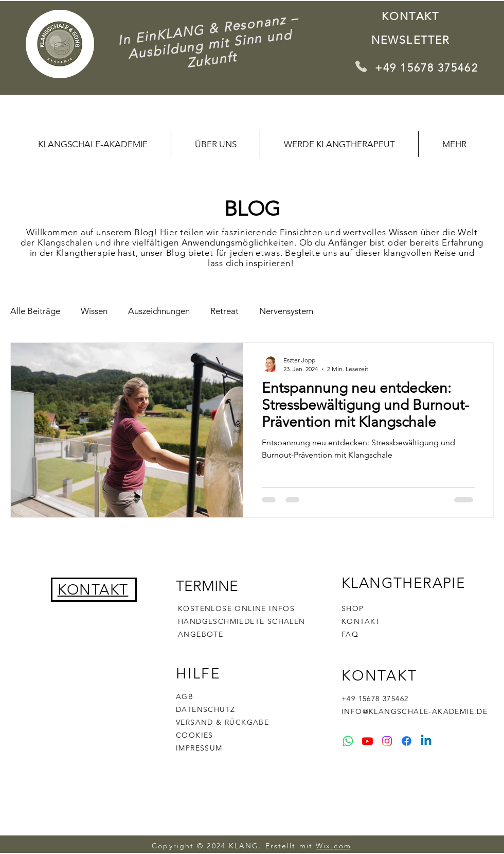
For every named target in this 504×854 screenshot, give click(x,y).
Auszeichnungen (159, 311)
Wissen (94, 311)
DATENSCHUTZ (205, 709)
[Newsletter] (411, 40)
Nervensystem (286, 311)
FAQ (350, 634)
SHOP (353, 608)
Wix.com (334, 846)
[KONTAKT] (411, 16)
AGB (185, 696)
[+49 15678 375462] (429, 67)
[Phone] (361, 66)
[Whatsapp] (348, 741)
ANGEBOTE (201, 634)
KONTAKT (361, 621)
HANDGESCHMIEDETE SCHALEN (242, 621)
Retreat (224, 311)
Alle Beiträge (35, 311)
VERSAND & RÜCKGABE (222, 722)
